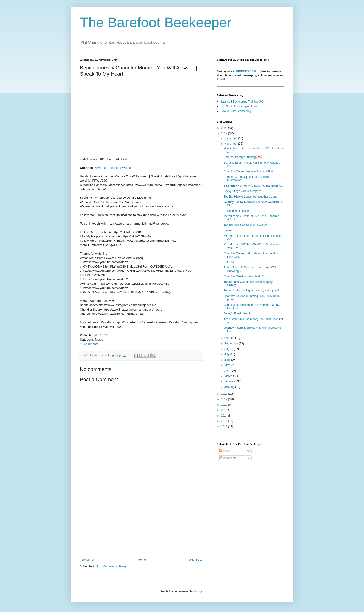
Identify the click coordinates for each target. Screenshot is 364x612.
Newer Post (88, 560)
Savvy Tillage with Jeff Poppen (243, 191)
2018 (225, 394)
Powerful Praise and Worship (114, 168)
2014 (225, 416)
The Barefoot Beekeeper (156, 22)
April (228, 371)
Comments (228, 458)
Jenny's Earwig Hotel (237, 314)
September (232, 344)
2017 (225, 399)
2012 (225, 427)
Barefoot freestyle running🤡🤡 (243, 157)
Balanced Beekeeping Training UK (242, 102)
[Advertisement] (141, 520)
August (229, 349)
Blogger (199, 591)
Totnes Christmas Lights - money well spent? (251, 291)
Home (142, 560)
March (229, 376)
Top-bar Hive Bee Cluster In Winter (245, 225)
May (227, 365)
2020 (225, 128)
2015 (225, 410)
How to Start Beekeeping (236, 111)
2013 (225, 421)
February (230, 381)
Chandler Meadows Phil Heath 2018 (246, 276)
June (228, 360)
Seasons (229, 230)
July (227, 354)
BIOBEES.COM (246, 71)
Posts (225, 451)
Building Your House (236, 211)
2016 (225, 405)
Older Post (195, 560)
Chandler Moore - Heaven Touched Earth (249, 172)
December (231, 138)
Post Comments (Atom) (111, 566)
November (231, 144)
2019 (225, 133)
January (230, 387)
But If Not (230, 262)
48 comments (89, 344)
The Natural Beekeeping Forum (240, 106)
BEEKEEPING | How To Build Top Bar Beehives (253, 186)
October (230, 338)
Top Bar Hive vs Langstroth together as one (251, 197)
